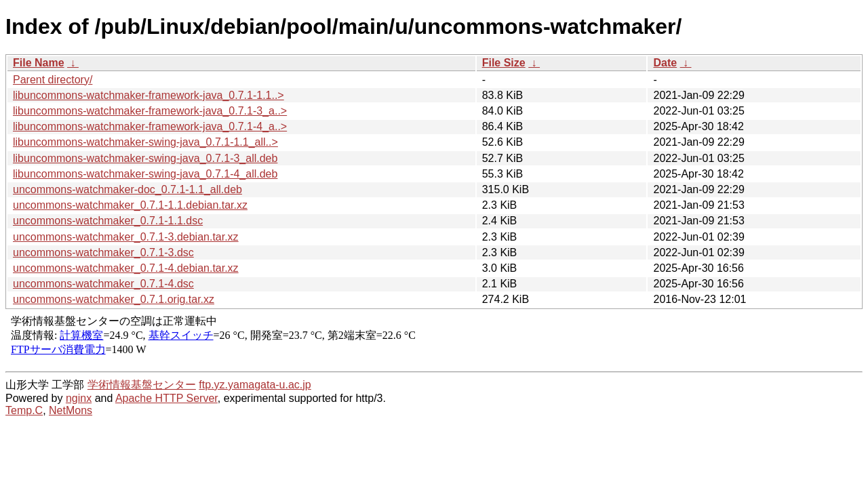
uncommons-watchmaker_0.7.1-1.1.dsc (108, 221)
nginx (79, 398)
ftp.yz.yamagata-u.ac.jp (255, 385)
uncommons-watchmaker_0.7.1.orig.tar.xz (114, 299)
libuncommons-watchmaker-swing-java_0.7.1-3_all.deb (145, 158)
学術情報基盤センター (142, 385)
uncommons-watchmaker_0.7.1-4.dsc (103, 284)
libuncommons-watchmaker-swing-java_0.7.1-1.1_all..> (145, 142)
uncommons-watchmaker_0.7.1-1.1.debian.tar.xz (130, 205)
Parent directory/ (53, 80)
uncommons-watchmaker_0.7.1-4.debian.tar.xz (126, 268)
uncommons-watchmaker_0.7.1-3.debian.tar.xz (126, 237)
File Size (504, 63)
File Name (39, 63)
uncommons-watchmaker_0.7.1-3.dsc (103, 252)
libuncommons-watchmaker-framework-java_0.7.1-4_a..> (150, 126)
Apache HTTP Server (166, 398)
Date (665, 63)
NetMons (71, 410)
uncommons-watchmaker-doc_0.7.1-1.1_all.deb (127, 189)
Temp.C (24, 410)
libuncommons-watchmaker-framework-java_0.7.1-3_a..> (150, 111)
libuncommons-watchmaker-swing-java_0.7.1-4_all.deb (145, 174)
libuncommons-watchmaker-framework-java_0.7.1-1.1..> (149, 95)
